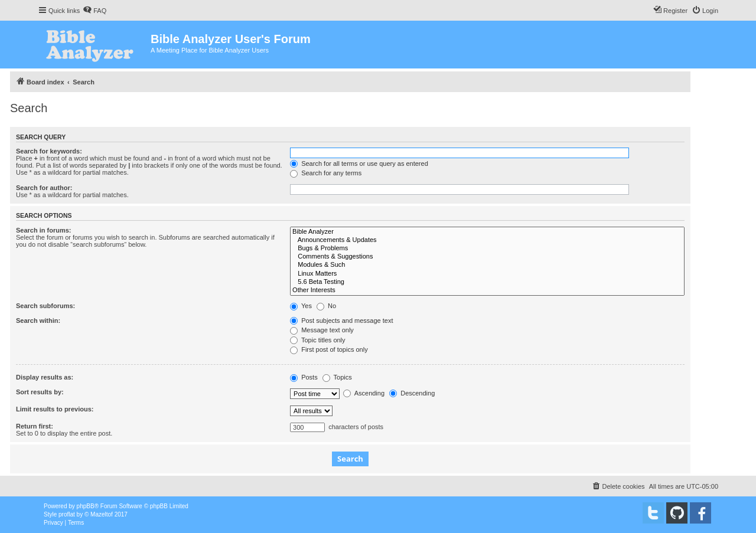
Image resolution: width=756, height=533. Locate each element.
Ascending (364, 393)
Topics (337, 377)
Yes (301, 306)
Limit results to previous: (55, 409)
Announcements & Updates (487, 240)
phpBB (86, 506)
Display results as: (45, 377)
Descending (412, 393)
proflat (67, 514)
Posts (304, 377)
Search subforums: (45, 306)
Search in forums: (44, 230)
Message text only (322, 330)
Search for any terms (326, 173)
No (326, 306)
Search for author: (44, 188)
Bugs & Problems (487, 248)
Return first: (35, 426)
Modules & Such (487, 265)
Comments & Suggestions (487, 257)
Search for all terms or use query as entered (359, 164)
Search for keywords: (49, 151)
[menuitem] (94, 11)
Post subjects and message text (341, 321)
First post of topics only (329, 349)
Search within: (38, 321)
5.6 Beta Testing (487, 282)
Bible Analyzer (487, 232)
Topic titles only (317, 340)
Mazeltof (102, 514)
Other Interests (487, 290)
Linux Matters (487, 274)
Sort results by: (40, 392)
